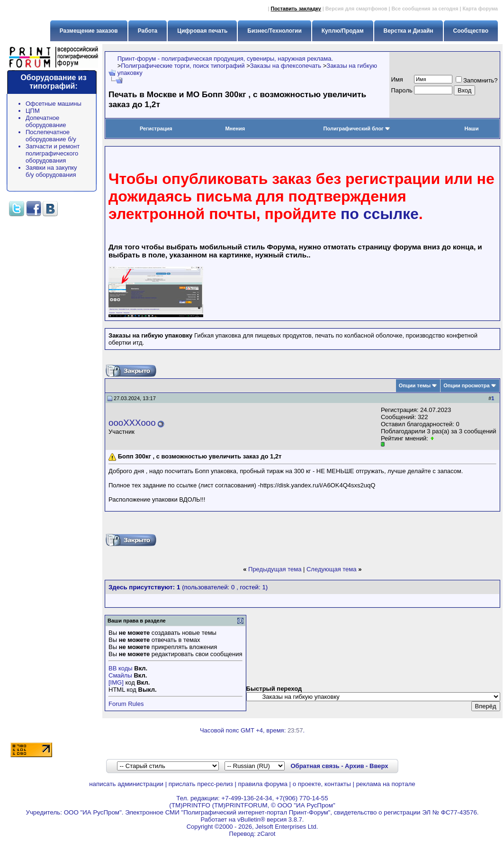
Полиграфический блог (357, 128)
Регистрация (156, 128)
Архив (354, 766)
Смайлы (120, 675)
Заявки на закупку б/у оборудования (51, 171)
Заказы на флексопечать (286, 66)
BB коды (121, 668)
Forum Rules (126, 704)
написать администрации (126, 784)
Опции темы (415, 385)
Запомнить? (477, 80)
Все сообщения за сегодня (425, 9)
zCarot (266, 834)
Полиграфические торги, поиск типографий (183, 66)
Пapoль (402, 90)
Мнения (235, 128)
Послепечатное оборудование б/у (51, 136)
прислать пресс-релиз (201, 784)
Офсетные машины (54, 104)
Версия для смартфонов (356, 9)
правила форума (263, 784)
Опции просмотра (466, 385)
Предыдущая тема (275, 569)
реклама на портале (386, 784)
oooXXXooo (132, 423)
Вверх (379, 766)
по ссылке (380, 214)
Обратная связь (315, 766)
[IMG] (116, 682)
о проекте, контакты (322, 784)
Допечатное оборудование (46, 121)
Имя (397, 79)
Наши (471, 128)
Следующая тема (332, 569)
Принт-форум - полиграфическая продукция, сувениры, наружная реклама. (225, 59)
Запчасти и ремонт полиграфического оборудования (53, 153)
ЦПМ (33, 111)
